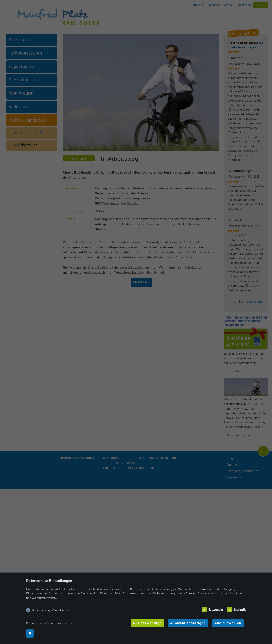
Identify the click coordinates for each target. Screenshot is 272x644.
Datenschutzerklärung (40, 623)
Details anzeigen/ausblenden (50, 610)
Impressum (65, 623)
